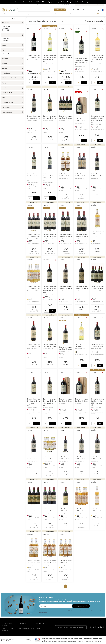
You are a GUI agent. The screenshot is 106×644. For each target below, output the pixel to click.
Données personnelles (29, 640)
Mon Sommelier (74, 14)
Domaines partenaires (26, 629)
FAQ (23, 640)
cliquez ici (47, 5)
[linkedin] (101, 627)
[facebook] (91, 627)
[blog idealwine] (104, 627)
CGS (20, 640)
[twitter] (93, 627)
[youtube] (98, 627)
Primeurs (100, 14)
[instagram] (96, 627)
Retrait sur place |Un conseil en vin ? (53, 5)
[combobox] (100, 5)
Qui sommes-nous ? (43, 624)
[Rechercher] (34, 10)
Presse (38, 629)
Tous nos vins (9, 14)
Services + (59, 14)
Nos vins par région (26, 14)
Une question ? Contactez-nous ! (71, 627)
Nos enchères (44, 14)
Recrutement (23, 624)
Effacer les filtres (13, 19)
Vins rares (88, 14)
